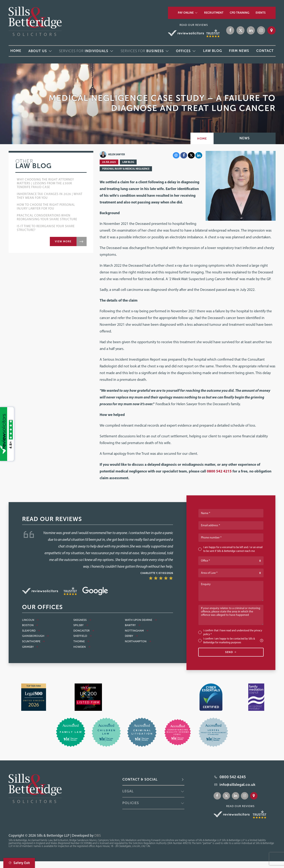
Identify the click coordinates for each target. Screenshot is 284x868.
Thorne (81, 641)
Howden (82, 647)
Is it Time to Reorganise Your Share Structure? (46, 228)
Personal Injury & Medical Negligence (126, 169)
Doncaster (84, 631)
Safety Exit (19, 863)
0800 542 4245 (233, 777)
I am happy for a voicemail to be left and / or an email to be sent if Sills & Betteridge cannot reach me (233, 549)
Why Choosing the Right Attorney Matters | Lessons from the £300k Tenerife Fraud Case (45, 183)
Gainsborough (36, 636)
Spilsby (81, 625)
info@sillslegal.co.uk (237, 785)
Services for (84, 51)
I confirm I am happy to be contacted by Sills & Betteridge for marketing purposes (233, 640)
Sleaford (31, 631)
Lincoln (30, 620)
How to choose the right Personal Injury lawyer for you (46, 207)
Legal (128, 791)
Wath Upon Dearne (141, 620)
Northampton (138, 641)
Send (231, 652)
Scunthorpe (34, 641)
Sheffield (83, 636)
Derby (131, 636)
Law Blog (128, 162)
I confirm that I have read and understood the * (233, 632)
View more (63, 241)
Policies (131, 803)
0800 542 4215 (219, 471)
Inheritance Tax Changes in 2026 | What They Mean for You (50, 196)
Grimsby (30, 647)
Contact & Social (140, 779)
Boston (30, 625)
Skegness (82, 620)
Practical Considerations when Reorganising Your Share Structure (47, 217)
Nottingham (137, 631)
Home (202, 139)
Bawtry (133, 625)
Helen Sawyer (112, 154)
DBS (98, 835)
